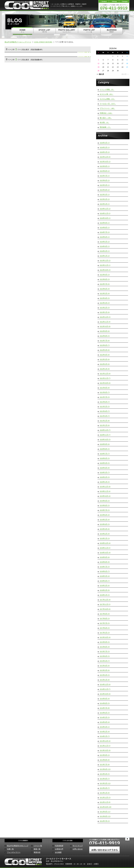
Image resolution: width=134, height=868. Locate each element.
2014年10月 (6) (105, 694)
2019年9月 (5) (105, 501)
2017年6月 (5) (105, 628)
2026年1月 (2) (105, 152)
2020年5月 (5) (105, 463)
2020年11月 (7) (105, 435)
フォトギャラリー (14, 852)
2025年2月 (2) (105, 199)
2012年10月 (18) (105, 807)
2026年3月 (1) (105, 143)
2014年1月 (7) (105, 736)
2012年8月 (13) (105, 816)
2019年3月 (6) (105, 529)
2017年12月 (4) (105, 600)
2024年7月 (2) (105, 232)
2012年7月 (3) (105, 821)
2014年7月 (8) (105, 708)
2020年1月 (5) (105, 482)
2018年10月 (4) (105, 553)
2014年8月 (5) (105, 703)
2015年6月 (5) (105, 656)
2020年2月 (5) (105, 477)
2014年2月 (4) (105, 732)
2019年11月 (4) (105, 491)
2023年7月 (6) (105, 284)
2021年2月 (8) (105, 421)
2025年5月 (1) (105, 185)
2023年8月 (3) (105, 279)
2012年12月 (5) (105, 797)
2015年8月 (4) (105, 647)
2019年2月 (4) (105, 534)
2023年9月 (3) (105, 275)
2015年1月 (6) (105, 680)
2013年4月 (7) (105, 779)
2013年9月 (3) (105, 755)
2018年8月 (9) (105, 562)
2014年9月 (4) (105, 699)
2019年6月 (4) (105, 515)
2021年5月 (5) (105, 406)
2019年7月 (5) (105, 510)
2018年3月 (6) (105, 586)
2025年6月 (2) (105, 180)
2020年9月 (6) (105, 444)
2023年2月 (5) (105, 308)
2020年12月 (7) (105, 430)
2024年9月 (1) (105, 223)
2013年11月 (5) (105, 746)
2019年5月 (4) (105, 520)
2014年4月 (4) (105, 722)
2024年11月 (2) (105, 213)
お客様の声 (59, 849)
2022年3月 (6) (105, 359)
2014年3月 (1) (105, 727)
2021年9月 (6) (105, 388)
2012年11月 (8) (105, 802)
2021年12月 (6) (105, 374)
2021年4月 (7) (105, 411)
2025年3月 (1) (105, 195)
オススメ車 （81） (107, 94)
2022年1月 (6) (105, 369)
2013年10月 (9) (105, 750)
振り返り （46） (106, 118)
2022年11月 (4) (105, 322)
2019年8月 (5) (105, 505)
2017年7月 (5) (105, 623)
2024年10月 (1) (105, 218)
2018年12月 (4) (105, 543)
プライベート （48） (107, 108)
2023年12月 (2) (105, 260)
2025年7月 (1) (105, 176)
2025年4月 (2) (105, 190)
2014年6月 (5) (105, 713)
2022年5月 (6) (105, 350)
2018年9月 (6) (105, 557)
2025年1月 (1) (105, 204)
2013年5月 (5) (105, 774)
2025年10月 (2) (105, 162)
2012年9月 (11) (105, 812)
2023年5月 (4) (105, 293)
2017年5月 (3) (105, 633)
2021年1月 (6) (105, 425)
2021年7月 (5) (105, 397)
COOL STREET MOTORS (43, 42)
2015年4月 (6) (105, 666)
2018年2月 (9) (105, 590)
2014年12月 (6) (105, 684)
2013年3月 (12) (105, 783)
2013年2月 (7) (105, 788)
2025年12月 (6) (105, 157)
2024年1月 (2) (105, 256)
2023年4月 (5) (105, 298)
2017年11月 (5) (105, 604)
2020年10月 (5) (105, 439)
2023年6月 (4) (105, 289)
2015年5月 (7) (105, 661)
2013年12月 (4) (105, 741)
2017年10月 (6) (105, 609)
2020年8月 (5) (105, 449)
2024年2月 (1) (105, 251)
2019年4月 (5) (105, 524)
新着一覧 (37, 849)
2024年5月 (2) (105, 242)
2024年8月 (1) (105, 227)
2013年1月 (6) (105, 793)
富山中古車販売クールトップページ (18, 42)
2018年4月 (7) (105, 581)
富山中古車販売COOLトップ (18, 846)
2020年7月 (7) (105, 454)
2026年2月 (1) (105, 147)
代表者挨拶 (59, 846)
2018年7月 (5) (105, 567)
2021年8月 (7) (105, 392)
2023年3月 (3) (105, 303)
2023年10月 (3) (105, 270)
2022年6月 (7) (105, 345)
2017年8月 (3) (105, 618)
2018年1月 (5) (105, 595)
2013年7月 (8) (105, 765)
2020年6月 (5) (105, 458)
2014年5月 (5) (105, 717)
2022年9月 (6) (105, 331)
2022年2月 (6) (105, 364)
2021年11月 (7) (105, 378)
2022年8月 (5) (105, 336)
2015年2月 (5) (105, 675)
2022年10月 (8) (105, 326)
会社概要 (58, 852)
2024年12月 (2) (105, 209)
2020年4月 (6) (105, 468)
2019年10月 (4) (105, 496)
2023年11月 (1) (105, 265)
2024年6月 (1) (105, 237)
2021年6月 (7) (105, 402)
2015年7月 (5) (105, 651)
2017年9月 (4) (105, 614)
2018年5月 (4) (105, 576)
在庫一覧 (10, 849)
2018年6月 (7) (105, 571)
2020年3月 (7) (105, 472)
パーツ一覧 (38, 846)
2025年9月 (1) (105, 166)
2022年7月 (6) (105, 341)
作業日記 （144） (106, 113)
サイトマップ (78, 846)
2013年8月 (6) (105, 760)
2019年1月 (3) (105, 538)
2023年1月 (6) (105, 312)
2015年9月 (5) (105, 642)
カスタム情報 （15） (107, 99)
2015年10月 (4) (105, 637)
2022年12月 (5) (105, 317)
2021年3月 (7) (105, 416)
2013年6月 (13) (105, 769)
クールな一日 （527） (108, 104)
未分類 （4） (105, 122)
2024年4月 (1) (105, 246)
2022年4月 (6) (105, 355)
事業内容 (37, 852)
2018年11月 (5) (105, 548)
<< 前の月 (100, 74)
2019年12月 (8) (105, 487)
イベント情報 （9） (107, 90)
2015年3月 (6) (105, 670)
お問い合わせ (78, 849)
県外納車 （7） (105, 127)
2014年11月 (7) (105, 689)
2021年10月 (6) (105, 383)
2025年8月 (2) (105, 171)
